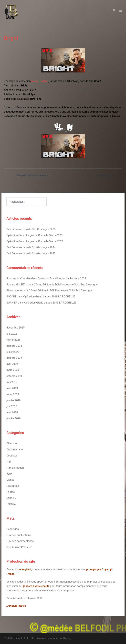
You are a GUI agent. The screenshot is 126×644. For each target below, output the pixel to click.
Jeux (9, 474)
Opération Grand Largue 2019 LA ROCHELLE (49, 297)
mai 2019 (12, 382)
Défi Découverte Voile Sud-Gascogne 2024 (31, 247)
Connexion (13, 529)
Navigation (13, 486)
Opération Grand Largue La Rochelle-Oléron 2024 (35, 241)
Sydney (68, 638)
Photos (11, 492)
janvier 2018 (14, 418)
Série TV (11, 498)
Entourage (104, 175)
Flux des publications (19, 535)
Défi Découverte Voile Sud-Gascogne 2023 (31, 253)
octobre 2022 (14, 358)
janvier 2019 (14, 400)
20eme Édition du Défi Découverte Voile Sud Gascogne (66, 285)
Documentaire (15, 450)
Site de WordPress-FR (19, 547)
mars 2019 (13, 394)
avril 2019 (12, 388)
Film (9, 462)
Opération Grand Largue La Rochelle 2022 (62, 278)
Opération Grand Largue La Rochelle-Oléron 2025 (35, 235)
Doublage (12, 456)
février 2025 (13, 340)
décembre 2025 (16, 328)
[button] (114, 11)
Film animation (15, 468)
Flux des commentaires (20, 541)
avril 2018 (12, 412)
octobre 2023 (14, 346)
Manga (10, 480)
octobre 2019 (14, 376)
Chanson (12, 443)
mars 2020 (13, 370)
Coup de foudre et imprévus (32, 175)
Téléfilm (11, 504)
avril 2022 (12, 364)
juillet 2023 (13, 352)
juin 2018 (12, 406)
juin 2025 (12, 334)
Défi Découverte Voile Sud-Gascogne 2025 (31, 229)
